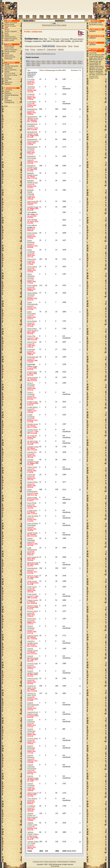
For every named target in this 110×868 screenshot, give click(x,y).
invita (29, 81)
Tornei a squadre (11, 31)
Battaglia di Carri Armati (32, 157)
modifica (100, 25)
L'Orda (30, 510)
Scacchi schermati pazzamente (32, 767)
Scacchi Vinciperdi (31, 784)
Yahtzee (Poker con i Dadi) (33, 843)
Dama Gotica (32, 267)
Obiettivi (8, 84)
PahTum (30, 576)
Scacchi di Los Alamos (33, 713)
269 (6, 28)
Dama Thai (31, 336)
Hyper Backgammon (32, 490)
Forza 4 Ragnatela (31, 384)
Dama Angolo (32, 233)
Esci (6, 106)
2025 (33, 61)
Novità (7, 64)
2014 (33, 63)
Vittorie (42, 70)
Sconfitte (59, 70)
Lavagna (40, 50)
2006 (75, 63)
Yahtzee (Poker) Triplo (32, 824)
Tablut (30, 793)
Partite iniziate (61, 46)
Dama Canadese (31, 251)
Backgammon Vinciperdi (32, 148)
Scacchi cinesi (33, 678)
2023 (43, 61)
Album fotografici (11, 50)
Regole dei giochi (11, 39)
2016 (80, 61)
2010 (54, 63)
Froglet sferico (33, 407)
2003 (33, 65)
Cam (29, 201)
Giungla (30, 424)
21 (80, 259)
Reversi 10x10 (33, 611)
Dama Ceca (32, 259)
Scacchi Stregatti (30, 777)
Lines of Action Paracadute (33, 524)
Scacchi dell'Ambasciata (33, 704)
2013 (39, 63)
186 (73, 41)
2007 (70, 63)
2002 (38, 65)
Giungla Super (33, 430)
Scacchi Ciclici (33, 663)
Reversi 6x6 (32, 619)
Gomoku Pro (32, 452)
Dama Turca (32, 342)
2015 (28, 63)
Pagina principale (11, 23)
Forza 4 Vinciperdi (31, 393)
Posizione (75, 70)
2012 (44, 63)
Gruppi (7, 71)
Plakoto (30, 600)
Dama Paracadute (31, 313)
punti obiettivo (78, 39)
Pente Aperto (32, 594)
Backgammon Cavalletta (32, 125)
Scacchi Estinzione (31, 721)
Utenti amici (9, 55)
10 (80, 832)
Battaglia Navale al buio (33, 182)
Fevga (30, 372)
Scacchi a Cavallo (31, 642)
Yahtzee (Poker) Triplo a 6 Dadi (33, 834)
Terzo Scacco (32, 798)
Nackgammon (32, 568)
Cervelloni (8, 90)
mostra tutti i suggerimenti (94, 77)
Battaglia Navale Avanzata (31, 192)
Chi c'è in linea (10, 73)
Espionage (31, 349)
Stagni (7, 35)
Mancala (30, 563)
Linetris (30, 533)
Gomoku (30, 447)
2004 (28, 65)
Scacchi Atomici (30, 650)
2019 (64, 61)
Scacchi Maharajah (31, 747)
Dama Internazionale (32, 303)
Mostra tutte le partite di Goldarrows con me (41, 54)
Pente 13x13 (32, 587)
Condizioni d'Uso (38, 862)
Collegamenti (9, 102)
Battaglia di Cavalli (31, 167)
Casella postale (10, 51)
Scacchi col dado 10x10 (32, 694)
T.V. (80, 70)
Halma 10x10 (32, 467)
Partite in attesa (10, 26)
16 (80, 166)
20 (80, 490)
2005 (80, 63)
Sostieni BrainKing (11, 95)
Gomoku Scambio (31, 461)
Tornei (7, 30)
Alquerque (31, 87)
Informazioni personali (33, 46)
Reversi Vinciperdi (31, 627)
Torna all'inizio (55, 866)
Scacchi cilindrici (30, 672)
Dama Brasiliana (31, 241)
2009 (59, 63)
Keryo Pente (32, 503)
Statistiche (8, 82)
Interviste (8, 93)
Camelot (30, 207)
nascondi (93, 53)
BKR (64, 70)
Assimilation (32, 102)
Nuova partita (9, 24)
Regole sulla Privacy (50, 862)
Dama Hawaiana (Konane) (31, 276)
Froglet (30, 402)
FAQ (6, 99)
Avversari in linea (11, 75)
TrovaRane (31, 806)
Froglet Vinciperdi (31, 416)
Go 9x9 (30, 441)
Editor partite (9, 40)
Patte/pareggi (50, 70)
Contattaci (8, 101)
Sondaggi (8, 79)
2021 (54, 61)
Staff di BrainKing (63, 862)
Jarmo (30, 497)
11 (80, 686)
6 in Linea (31, 79)
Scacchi (30, 636)
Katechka (100, 75)
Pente (29, 581)
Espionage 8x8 (33, 357)
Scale (7, 33)
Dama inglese (32, 285)
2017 (75, 61)
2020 (59, 61)
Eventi (7, 53)
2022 (48, 61)
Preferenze (8, 59)
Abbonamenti (9, 46)
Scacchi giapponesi (31, 730)
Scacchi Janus (33, 738)
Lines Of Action (33, 516)
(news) (80, 35)
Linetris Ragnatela (31, 539)
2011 (49, 63)
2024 (38, 61)
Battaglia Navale (31, 174)
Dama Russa (32, 321)
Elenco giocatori (11, 70)
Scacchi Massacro (31, 756)
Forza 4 (30, 377)
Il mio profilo (9, 48)
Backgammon (32, 109)
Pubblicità (73, 862)
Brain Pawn (55, 39)
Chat (6, 80)
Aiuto (7, 97)
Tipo (29, 70)
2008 (64, 63)
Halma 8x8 (31, 475)
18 (80, 109)
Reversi (30, 606)
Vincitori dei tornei (11, 66)
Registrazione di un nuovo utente (54, 25)
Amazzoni (31, 94)
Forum (7, 77)
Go (28, 436)
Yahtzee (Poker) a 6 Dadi (31, 815)
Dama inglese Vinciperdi (32, 294)
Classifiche (9, 68)
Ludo (29, 557)
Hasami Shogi (32, 482)
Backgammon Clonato (32, 133)
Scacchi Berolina (31, 657)
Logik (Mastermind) (32, 549)
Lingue (7, 92)
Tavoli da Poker (10, 37)
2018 (69, 61)
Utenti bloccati (10, 57)
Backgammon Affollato (32, 118)
